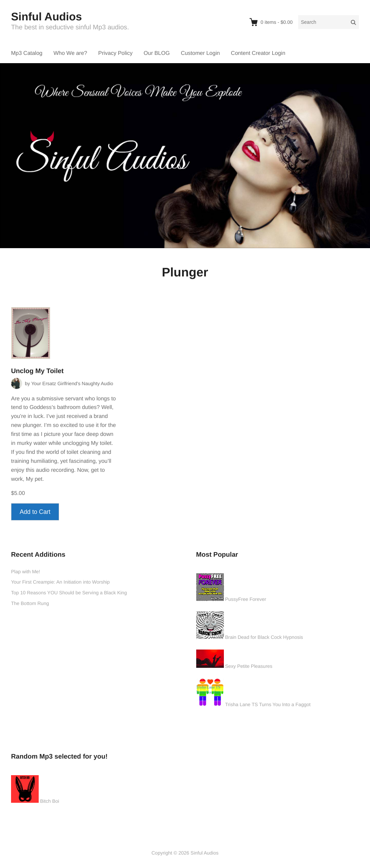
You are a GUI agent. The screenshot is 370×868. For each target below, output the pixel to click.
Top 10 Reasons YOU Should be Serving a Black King (69, 593)
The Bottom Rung (30, 603)
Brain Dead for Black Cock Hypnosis (264, 637)
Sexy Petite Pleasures (249, 666)
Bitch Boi (50, 801)
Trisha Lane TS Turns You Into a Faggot (268, 704)
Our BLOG (157, 53)
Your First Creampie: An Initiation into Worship (60, 582)
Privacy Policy (115, 53)
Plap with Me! (26, 572)
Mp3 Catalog (27, 53)
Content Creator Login (258, 53)
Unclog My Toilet (37, 371)
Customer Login (200, 53)
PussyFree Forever (245, 599)
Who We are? (70, 53)
